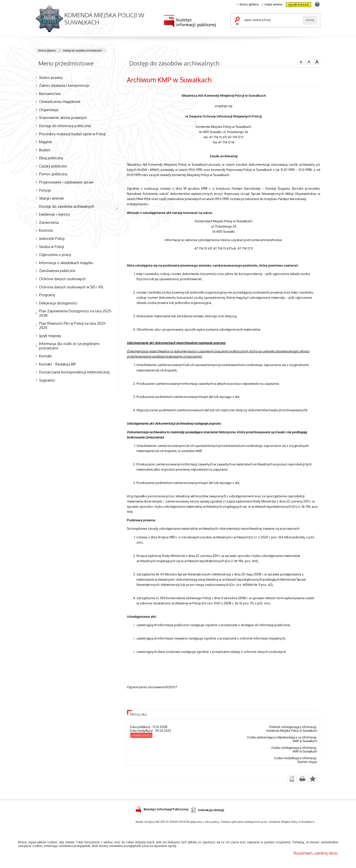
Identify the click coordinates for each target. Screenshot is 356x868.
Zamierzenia (49, 222)
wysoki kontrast (299, 5)
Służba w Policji (52, 247)
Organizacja (49, 110)
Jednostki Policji (52, 238)
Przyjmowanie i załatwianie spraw (66, 182)
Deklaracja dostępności (58, 303)
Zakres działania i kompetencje (64, 85)
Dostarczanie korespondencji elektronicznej (74, 372)
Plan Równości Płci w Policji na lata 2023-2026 (73, 325)
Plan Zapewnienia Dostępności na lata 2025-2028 (76, 313)
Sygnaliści (47, 380)
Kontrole (46, 230)
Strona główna (47, 50)
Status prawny (51, 77)
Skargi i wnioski (51, 198)
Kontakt (45, 356)
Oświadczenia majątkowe (60, 101)
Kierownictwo (50, 93)
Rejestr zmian (141, 735)
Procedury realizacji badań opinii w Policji (72, 134)
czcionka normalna (301, 61)
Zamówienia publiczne (57, 271)
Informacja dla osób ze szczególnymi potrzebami (69, 346)
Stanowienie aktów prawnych (63, 117)
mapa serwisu (272, 4)
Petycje (45, 190)
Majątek (45, 142)
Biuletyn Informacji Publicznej (162, 809)
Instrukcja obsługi (207, 810)
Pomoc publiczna (53, 174)
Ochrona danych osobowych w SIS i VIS (71, 287)
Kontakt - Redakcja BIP (58, 364)
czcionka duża (317, 62)
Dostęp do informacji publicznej (65, 126)
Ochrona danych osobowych (62, 279)
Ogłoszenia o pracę (55, 254)
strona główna (248, 4)
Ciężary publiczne (53, 166)
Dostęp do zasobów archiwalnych (82, 50)
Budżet (45, 150)
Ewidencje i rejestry (55, 214)
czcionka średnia (309, 62)
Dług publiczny (51, 158)
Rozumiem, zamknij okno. (316, 853)
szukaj (238, 21)
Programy (47, 295)
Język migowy (50, 336)
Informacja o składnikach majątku (66, 263)
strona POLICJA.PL (317, 4)
